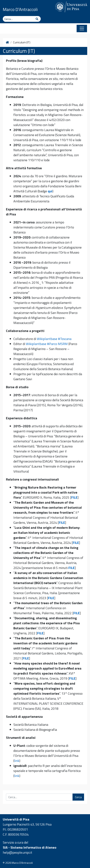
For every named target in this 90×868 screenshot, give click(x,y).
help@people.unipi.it (17, 852)
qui (50, 191)
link (17, 761)
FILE (74, 497)
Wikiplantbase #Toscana (54, 339)
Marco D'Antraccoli (22, 863)
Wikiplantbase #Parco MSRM (47, 344)
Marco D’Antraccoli (20, 9)
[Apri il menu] (82, 28)
